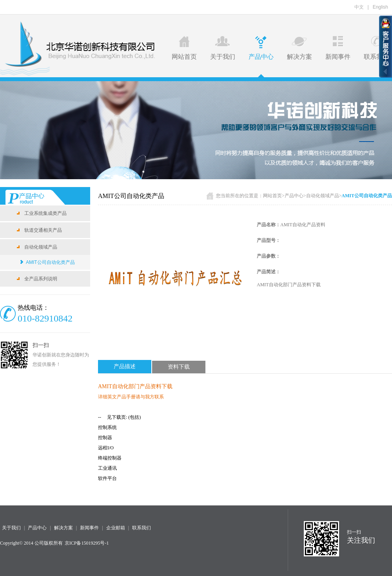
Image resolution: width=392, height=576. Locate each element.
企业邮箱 (116, 528)
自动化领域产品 (323, 196)
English (380, 7)
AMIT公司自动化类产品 (50, 262)
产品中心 (261, 48)
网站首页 (184, 48)
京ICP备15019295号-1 (87, 543)
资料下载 (179, 367)
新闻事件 (338, 48)
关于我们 (223, 48)
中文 (359, 7)
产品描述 (125, 366)
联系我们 (376, 48)
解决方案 (299, 48)
